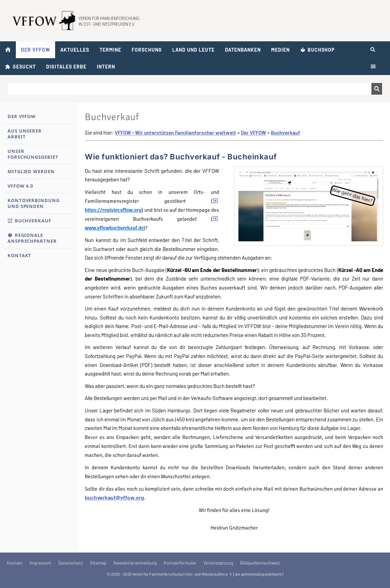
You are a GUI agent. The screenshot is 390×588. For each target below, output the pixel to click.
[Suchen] (190, 89)
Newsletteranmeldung (135, 563)
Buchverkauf (285, 133)
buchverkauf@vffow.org (114, 497)
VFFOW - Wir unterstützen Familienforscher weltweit (175, 133)
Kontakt (15, 563)
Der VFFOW (253, 133)
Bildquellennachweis (260, 563)
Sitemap (98, 563)
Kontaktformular (180, 563)
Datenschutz (71, 563)
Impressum (40, 563)
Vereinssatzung (218, 563)
